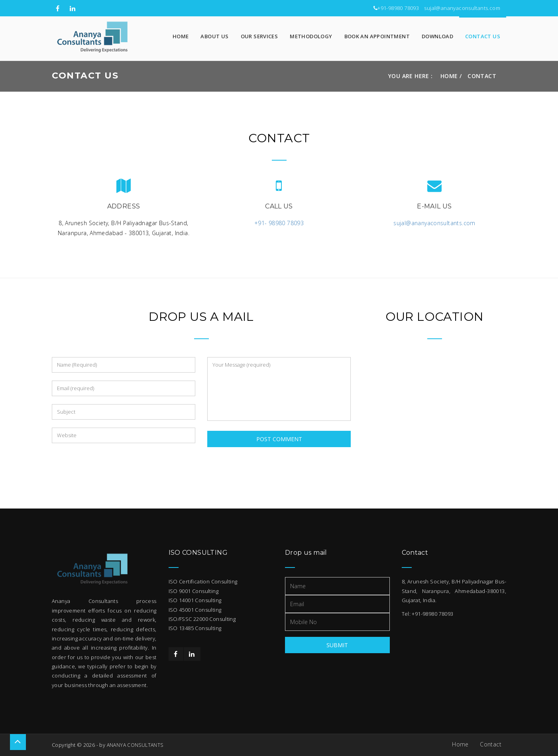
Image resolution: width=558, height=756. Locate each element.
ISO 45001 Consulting (195, 610)
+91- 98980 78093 (279, 223)
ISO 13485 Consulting (195, 628)
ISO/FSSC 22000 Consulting (202, 619)
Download (437, 36)
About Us (214, 36)
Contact (491, 744)
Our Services (259, 36)
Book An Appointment (377, 36)
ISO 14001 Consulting (195, 600)
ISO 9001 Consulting (194, 591)
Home (181, 36)
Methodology (311, 36)
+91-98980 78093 (398, 8)
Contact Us (483, 36)
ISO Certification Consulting (203, 581)
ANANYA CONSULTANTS (135, 745)
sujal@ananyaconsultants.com (462, 8)
